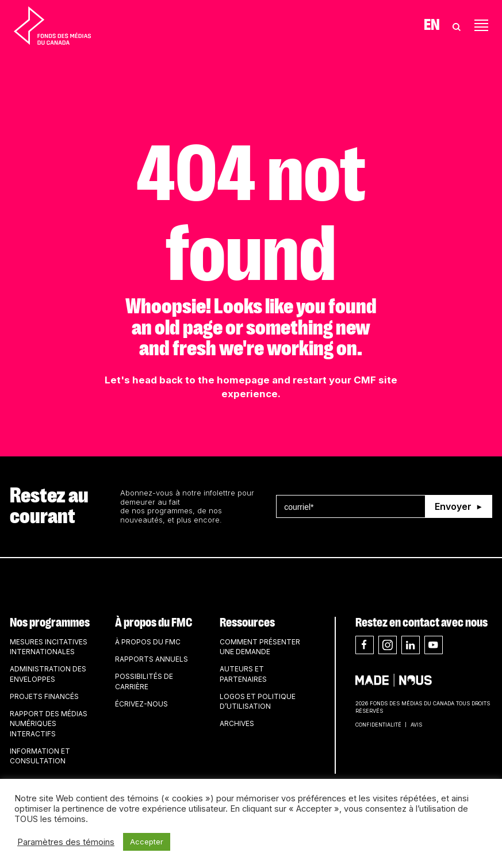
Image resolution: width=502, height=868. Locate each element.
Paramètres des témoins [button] (66, 842)
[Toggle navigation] (481, 25)
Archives (237, 723)
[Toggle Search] (457, 25)
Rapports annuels (152, 659)
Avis (416, 725)
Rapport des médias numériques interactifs (49, 724)
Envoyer (453, 506)
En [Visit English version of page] (432, 25)
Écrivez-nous (141, 704)
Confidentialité (378, 725)
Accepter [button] (147, 842)
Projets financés (44, 696)
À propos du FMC (154, 623)
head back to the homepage (201, 380)
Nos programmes (50, 623)
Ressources (247, 623)
